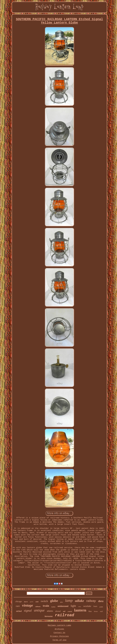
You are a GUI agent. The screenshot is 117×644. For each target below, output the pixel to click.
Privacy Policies (59, 636)
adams (50, 611)
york (32, 602)
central (70, 611)
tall (64, 611)
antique (39, 610)
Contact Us (59, 633)
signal (28, 611)
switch (44, 601)
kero (26, 602)
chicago (19, 601)
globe (54, 601)
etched (19, 611)
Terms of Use (59, 640)
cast (37, 602)
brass (96, 611)
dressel (58, 611)
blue (90, 611)
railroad (65, 615)
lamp (69, 601)
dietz (101, 601)
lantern (80, 610)
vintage (28, 605)
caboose (38, 607)
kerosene (49, 616)
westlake (87, 606)
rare (18, 606)
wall (101, 611)
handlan (53, 607)
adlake (79, 601)
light (73, 606)
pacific (101, 607)
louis (95, 606)
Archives (59, 629)
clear (80, 607)
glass (62, 602)
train (46, 606)
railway (91, 601)
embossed (63, 606)
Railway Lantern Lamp (59, 625)
